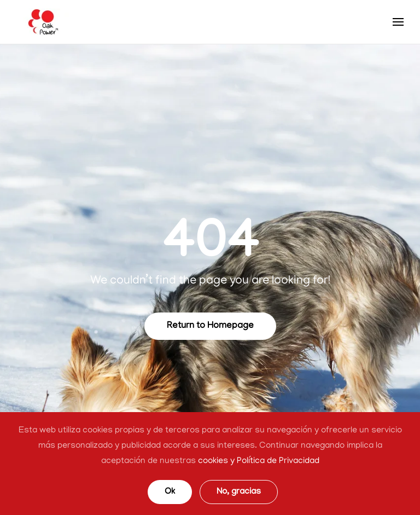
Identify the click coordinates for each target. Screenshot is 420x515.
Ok (170, 492)
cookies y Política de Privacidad (259, 461)
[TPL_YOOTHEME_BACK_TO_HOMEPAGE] (44, 22)
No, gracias (239, 492)
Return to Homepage (210, 326)
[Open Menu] (398, 22)
